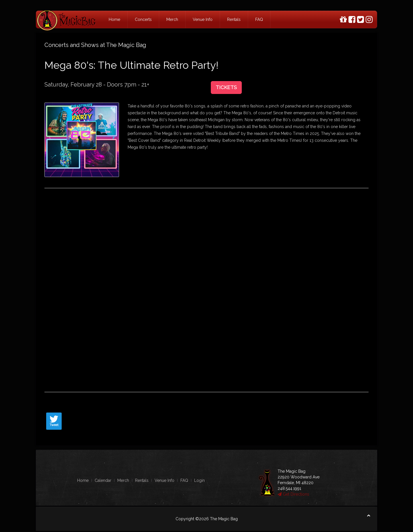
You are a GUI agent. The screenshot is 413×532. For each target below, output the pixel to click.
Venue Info (203, 19)
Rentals (234, 19)
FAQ (259, 19)
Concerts (143, 19)
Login (199, 480)
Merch (172, 19)
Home (114, 19)
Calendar (103, 480)
